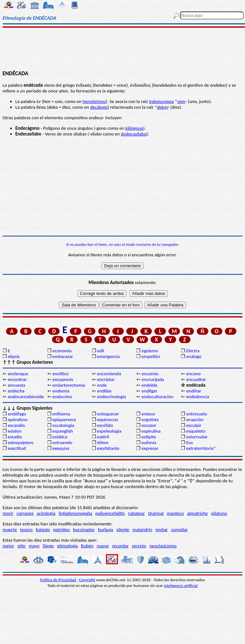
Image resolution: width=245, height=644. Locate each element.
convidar (179, 530)
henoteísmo (94, 101)
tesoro (26, 530)
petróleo (62, 530)
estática (60, 437)
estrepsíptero (21, 443)
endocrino (62, 397)
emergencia (108, 356)
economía (62, 351)
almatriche (198, 513)
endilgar (149, 391)
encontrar (17, 379)
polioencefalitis (110, 513)
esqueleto (196, 431)
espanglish (63, 431)
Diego (48, 546)
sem (181, 101)
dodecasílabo (134, 134)
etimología (67, 546)
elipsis (14, 356)
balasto (43, 530)
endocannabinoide (26, 397)
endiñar (194, 391)
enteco (148, 414)
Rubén (87, 546)
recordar (120, 546)
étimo (103, 443)
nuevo (103, 546)
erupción (195, 420)
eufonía (149, 443)
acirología (46, 513)
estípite (149, 437)
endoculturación (157, 397)
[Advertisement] (122, 48)
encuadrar (196, 379)
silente (123, 530)
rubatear (136, 513)
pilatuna (219, 513)
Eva (190, 443)
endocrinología (111, 397)
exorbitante (108, 448)
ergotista (150, 420)
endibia (104, 391)
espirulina (151, 431)
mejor (8, 546)
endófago (17, 414)
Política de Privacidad (59, 580)
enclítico (60, 374)
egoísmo (150, 351)
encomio (150, 374)
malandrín (142, 530)
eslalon (15, 431)
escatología (63, 425)
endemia (61, 391)
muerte (10, 530)
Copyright (87, 580)
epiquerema (64, 420)
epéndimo (18, 420)
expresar (150, 448)
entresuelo (197, 414)
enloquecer (108, 414)
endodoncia (198, 397)
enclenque (18, 374)
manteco (175, 513)
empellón (151, 356)
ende (102, 385)
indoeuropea (161, 101)
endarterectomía (69, 385)
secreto (139, 546)
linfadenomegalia (75, 513)
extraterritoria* (201, 448)
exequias (61, 448)
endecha (16, 391)
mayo (34, 546)
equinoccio (108, 420)
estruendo (62, 443)
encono (193, 374)
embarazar (63, 356)
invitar (162, 530)
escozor (149, 425)
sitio (21, 546)
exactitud (17, 448)
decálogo (99, 107)
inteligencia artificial (181, 585)
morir (8, 513)
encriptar (106, 379)
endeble (149, 385)
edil (100, 351)
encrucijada (153, 379)
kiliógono (134, 128)
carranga (25, 513)
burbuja (106, 530)
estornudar (197, 437)
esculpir (194, 425)
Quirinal (156, 513)
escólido (105, 425)
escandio (16, 425)
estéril (103, 437)
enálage (194, 356)
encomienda (109, 374)
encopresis (63, 379)
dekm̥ (162, 107)
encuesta (16, 385)
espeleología (109, 431)
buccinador (84, 530)
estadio (15, 437)
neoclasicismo (163, 546)
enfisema (61, 414)
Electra (193, 351)
